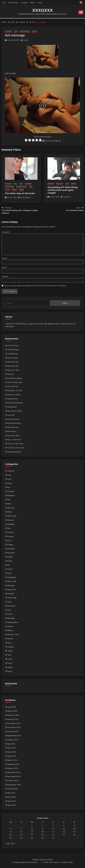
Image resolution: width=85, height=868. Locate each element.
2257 (4, 3)
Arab (9, 479)
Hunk (9, 602)
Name (5, 258)
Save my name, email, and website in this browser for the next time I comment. (35, 286)
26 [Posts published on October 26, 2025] (74, 835)
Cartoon (11, 532)
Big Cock (60, 183)
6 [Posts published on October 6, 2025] (11, 828)
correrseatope (25, 197)
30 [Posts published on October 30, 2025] (42, 838)
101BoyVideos (13, 350)
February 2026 (13, 715)
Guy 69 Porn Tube (15, 411)
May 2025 (12, 752)
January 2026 (13, 719)
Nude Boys (12, 431)
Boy (15, 183)
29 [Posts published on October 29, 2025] (32, 838)
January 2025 (13, 768)
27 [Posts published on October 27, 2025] (11, 838)
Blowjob (11, 520)
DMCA (33, 3)
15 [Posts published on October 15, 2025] (32, 832)
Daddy (10, 557)
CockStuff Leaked (15, 378)
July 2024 (11, 793)
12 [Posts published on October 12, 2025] (74, 828)
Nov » (13, 843)
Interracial (11, 606)
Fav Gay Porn (13, 386)
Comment (6, 232)
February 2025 (13, 764)
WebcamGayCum (14, 452)
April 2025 (12, 756)
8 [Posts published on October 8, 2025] (32, 828)
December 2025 (14, 723)
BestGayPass (13, 362)
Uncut (10, 663)
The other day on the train (20, 193)
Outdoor (11, 647)
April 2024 (12, 805)
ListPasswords (13, 419)
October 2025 (13, 731)
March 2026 (12, 711)
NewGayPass (13, 427)
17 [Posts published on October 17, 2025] (53, 832)
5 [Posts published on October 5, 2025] (74, 825)
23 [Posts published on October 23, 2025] (42, 835)
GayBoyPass (13, 399)
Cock (16, 31)
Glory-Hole (12, 581)
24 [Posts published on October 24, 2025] (53, 835)
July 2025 (11, 744)
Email (4, 267)
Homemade (10, 186)
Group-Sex (12, 590)
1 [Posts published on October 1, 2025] (32, 825)
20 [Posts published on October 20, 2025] (11, 835)
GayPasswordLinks (15, 403)
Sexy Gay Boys (14, 435)
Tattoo (10, 651)
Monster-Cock (13, 634)
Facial (10, 561)
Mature (10, 626)
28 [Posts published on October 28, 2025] (21, 838)
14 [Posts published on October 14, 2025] (21, 832)
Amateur (8, 31)
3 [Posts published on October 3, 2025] (53, 825)
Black (10, 512)
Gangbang (12, 577)
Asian (10, 483)
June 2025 (12, 748)
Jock (9, 610)
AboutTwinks (13, 358)
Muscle (10, 639)
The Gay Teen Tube (15, 444)
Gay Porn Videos (14, 395)
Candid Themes (67, 862)
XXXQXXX (43, 10)
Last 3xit (11, 415)
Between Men (13, 366)
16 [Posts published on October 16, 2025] (42, 832)
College (10, 545)
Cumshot (28, 183)
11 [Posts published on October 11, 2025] (64, 828)
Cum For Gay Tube (15, 382)
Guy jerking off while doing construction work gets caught (62, 190)
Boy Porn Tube (13, 370)
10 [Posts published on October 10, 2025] (53, 828)
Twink (7, 189)
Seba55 (25, 40)
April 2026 (12, 707)
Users (40, 3)
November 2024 (14, 776)
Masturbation (25, 31)
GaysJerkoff (12, 407)
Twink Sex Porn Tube (16, 448)
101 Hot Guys (13, 345)
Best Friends (13, 3)
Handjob (11, 594)
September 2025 (14, 736)
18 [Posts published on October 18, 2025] (64, 832)
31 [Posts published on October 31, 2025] (53, 838)
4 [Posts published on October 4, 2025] (64, 825)
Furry (9, 573)
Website (5, 276)
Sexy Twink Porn (14, 440)
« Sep (7, 843)
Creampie (11, 549)
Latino (10, 614)
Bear (9, 504)
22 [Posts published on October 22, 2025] (32, 835)
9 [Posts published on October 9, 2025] (42, 828)
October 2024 (13, 781)
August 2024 (13, 789)
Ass (9, 487)
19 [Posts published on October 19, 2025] (74, 832)
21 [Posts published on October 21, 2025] (21, 835)
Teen (31, 186)
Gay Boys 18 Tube (15, 390)
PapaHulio (66, 197)
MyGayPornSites (14, 423)
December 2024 (14, 772)
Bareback (11, 495)
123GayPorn (13, 354)
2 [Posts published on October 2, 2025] (42, 825)
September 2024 (14, 785)
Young (21, 189)
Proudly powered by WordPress (25, 862)
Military (10, 630)
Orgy (9, 643)
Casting (10, 536)
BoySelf (11, 374)
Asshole (11, 491)
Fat (9, 565)
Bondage (11, 524)
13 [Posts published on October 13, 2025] (11, 832)
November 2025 (14, 727)
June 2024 (12, 797)
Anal (9, 475)
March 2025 (12, 760)
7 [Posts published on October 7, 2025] (21, 828)
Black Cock (12, 516)
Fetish (10, 569)
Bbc (9, 500)
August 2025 (13, 740)
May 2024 (12, 801)
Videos (35, 31)
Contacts (24, 3)
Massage (11, 618)
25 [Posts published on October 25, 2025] (64, 835)
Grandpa (11, 585)
